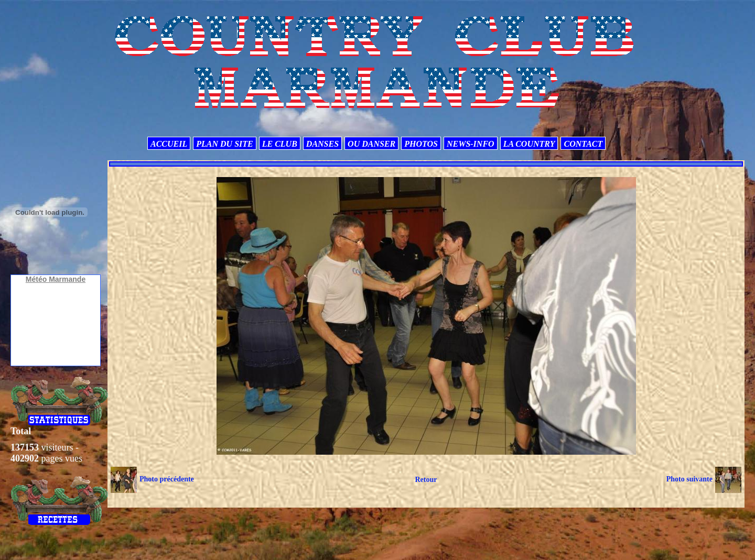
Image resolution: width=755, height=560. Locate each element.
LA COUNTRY (529, 144)
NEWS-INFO (471, 144)
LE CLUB (280, 144)
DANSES (322, 144)
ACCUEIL (169, 144)
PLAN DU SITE (224, 144)
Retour (426, 480)
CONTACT (583, 144)
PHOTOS (421, 144)
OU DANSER (371, 144)
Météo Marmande (56, 279)
